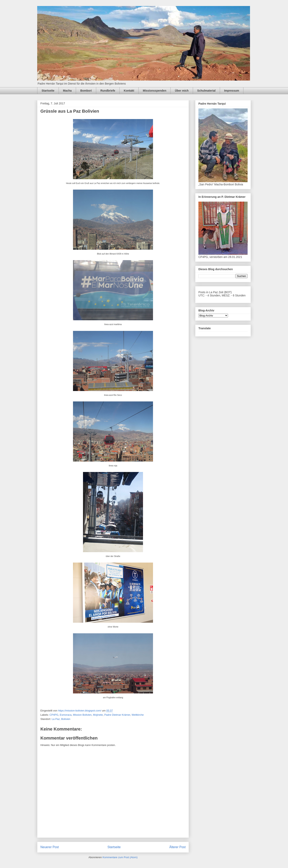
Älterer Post (177, 847)
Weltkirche (138, 715)
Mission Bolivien (82, 715)
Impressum (232, 91)
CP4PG (54, 715)
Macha (67, 91)
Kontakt (129, 91)
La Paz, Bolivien (61, 719)
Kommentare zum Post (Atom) (120, 857)
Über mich (182, 91)
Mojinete (98, 715)
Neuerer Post (50, 847)
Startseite (48, 91)
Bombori (86, 91)
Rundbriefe (108, 91)
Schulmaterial (206, 91)
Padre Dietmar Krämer (117, 715)
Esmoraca (66, 715)
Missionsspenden (154, 91)
